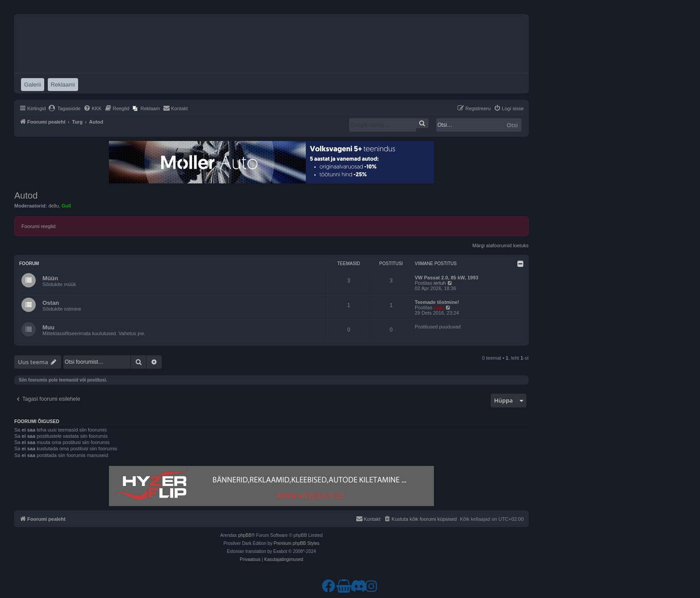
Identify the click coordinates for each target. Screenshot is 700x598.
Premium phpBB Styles (297, 543)
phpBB (245, 535)
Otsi (512, 125)
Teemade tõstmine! (437, 302)
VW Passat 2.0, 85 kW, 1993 (446, 278)
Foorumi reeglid (38, 226)
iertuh (440, 283)
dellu (53, 206)
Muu (48, 327)
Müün (50, 278)
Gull (66, 206)
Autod (26, 195)
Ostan (51, 303)
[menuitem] (65, 108)
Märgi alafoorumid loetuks (500, 245)
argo (439, 307)
